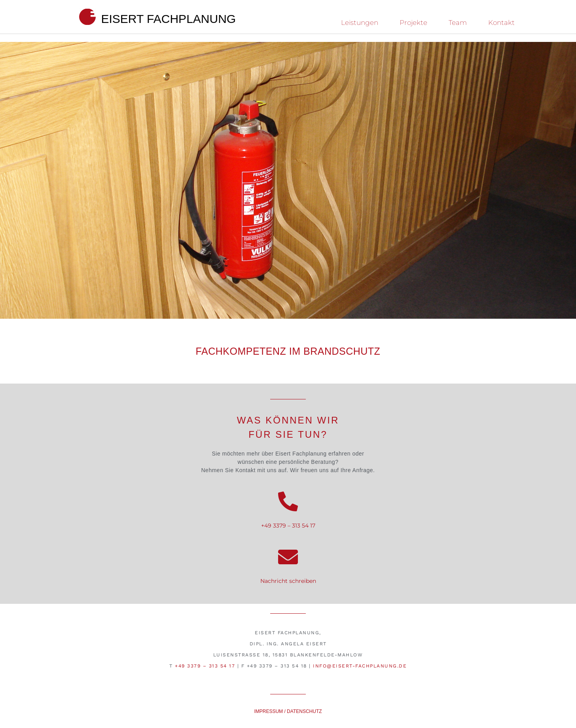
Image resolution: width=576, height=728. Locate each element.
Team (458, 23)
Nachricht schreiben (288, 581)
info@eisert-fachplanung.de (360, 666)
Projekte (413, 23)
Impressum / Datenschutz (288, 711)
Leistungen (360, 23)
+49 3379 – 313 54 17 (288, 526)
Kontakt (501, 23)
